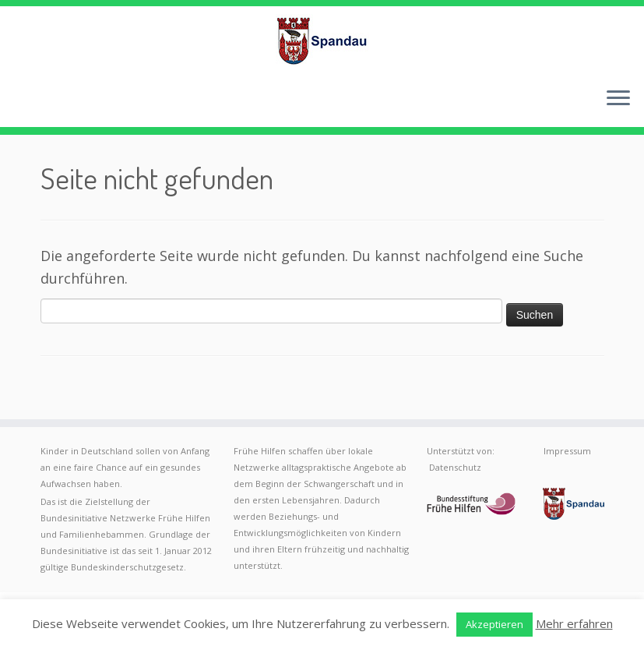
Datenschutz (455, 467)
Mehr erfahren (574, 623)
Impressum (567, 451)
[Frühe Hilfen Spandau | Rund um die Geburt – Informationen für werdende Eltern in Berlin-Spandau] (322, 41)
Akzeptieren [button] (494, 624)
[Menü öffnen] (618, 99)
